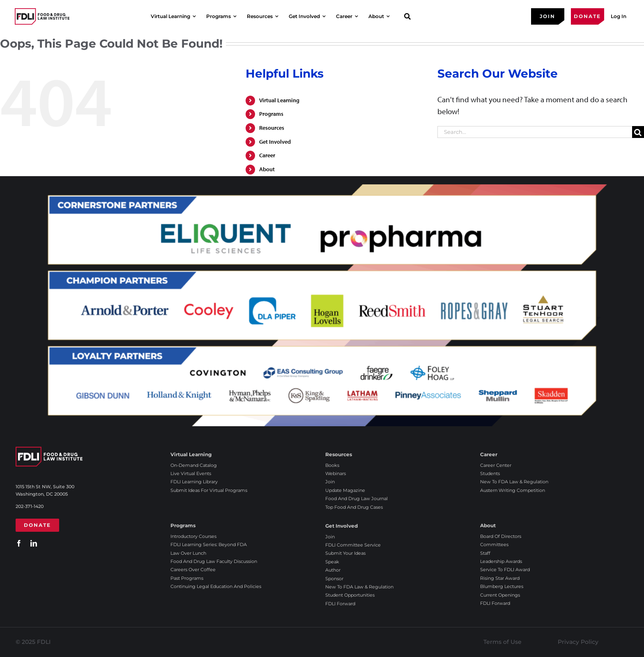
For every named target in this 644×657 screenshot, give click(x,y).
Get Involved (275, 142)
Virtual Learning (279, 100)
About (267, 169)
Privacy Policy (578, 642)
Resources (272, 128)
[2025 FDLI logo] (42, 16)
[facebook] (19, 543)
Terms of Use (503, 642)
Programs (271, 114)
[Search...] (535, 132)
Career (267, 155)
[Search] (638, 132)
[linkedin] (34, 543)
